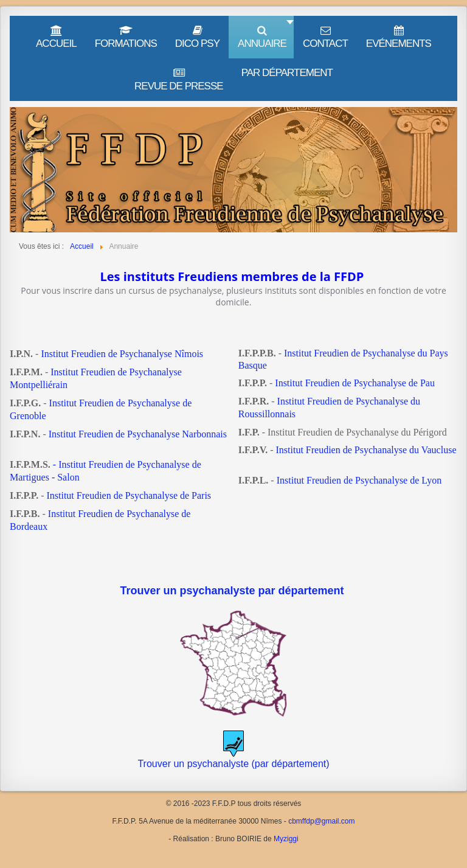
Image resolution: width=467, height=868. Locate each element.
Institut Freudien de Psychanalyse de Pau (355, 383)
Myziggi (286, 839)
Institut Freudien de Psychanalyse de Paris (129, 495)
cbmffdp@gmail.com (321, 821)
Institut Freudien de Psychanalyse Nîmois (122, 354)
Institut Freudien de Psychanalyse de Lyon (359, 480)
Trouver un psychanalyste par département (233, 591)
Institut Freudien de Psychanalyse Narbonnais (138, 434)
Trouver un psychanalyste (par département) (233, 764)
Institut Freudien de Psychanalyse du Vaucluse (366, 450)
